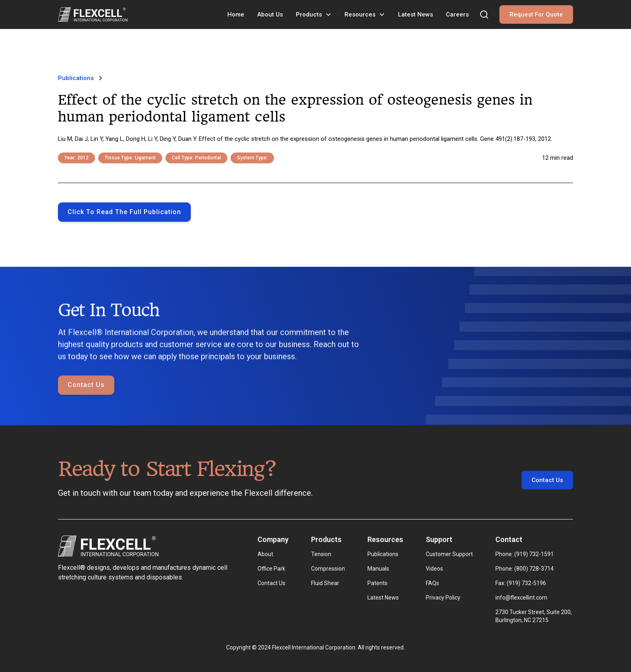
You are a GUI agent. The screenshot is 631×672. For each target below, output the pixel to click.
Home (236, 14)
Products (309, 14)
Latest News (416, 14)
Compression (328, 569)
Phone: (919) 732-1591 (525, 554)
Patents (377, 583)
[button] (314, 14)
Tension (321, 554)
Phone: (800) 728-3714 (525, 569)
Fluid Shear (325, 583)
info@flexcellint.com (521, 598)
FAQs (432, 583)
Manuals (378, 569)
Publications (383, 554)
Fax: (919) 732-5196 (521, 583)
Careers (457, 14)
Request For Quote (536, 14)
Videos (434, 569)
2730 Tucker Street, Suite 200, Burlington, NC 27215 (534, 616)
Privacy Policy (443, 598)
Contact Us (86, 404)
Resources (360, 14)
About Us (270, 14)
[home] (93, 14)
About (265, 554)
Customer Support (449, 554)
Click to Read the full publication (124, 212)
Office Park (271, 569)
